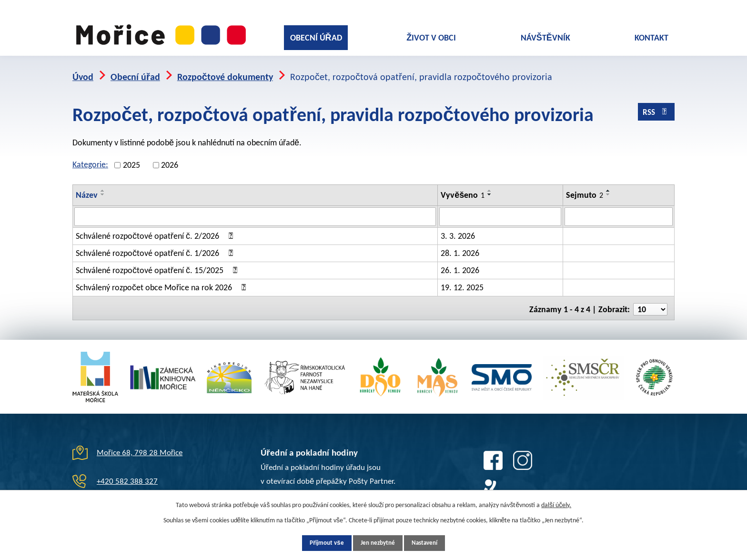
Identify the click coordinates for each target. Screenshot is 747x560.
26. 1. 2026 (460, 263)
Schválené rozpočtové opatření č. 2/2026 (156, 229)
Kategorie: (90, 158)
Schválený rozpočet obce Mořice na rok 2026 (162, 280)
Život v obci (431, 38)
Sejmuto (585, 188)
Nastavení (432, 543)
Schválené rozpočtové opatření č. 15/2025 (158, 263)
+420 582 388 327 (127, 472)
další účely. (556, 504)
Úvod (83, 70)
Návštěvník (545, 38)
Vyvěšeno (463, 188)
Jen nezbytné (378, 543)
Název (87, 188)
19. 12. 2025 (462, 280)
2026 (170, 158)
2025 (131, 158)
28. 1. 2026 (460, 246)
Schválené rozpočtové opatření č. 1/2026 (156, 246)
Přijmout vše (319, 543)
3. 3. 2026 (458, 229)
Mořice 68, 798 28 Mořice (140, 443)
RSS (656, 107)
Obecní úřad (316, 38)
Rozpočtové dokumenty (225, 70)
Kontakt (651, 38)
